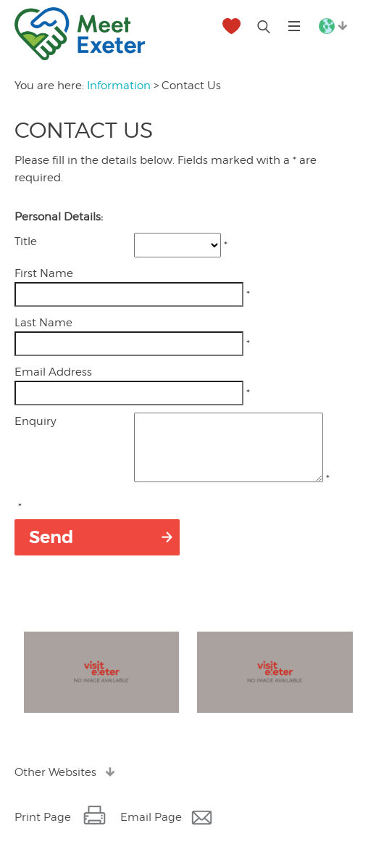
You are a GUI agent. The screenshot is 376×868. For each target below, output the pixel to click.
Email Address (53, 372)
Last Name (43, 323)
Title (26, 241)
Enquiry (35, 421)
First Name (44, 273)
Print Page (43, 830)
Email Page (151, 830)
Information (119, 86)
